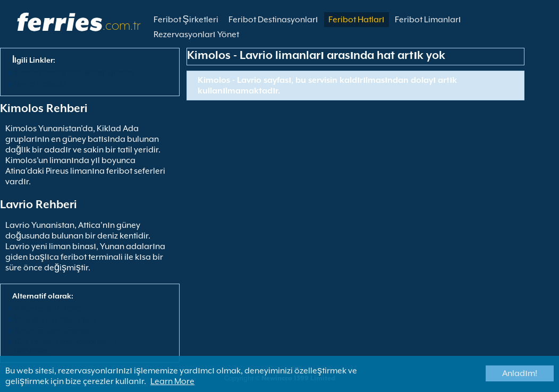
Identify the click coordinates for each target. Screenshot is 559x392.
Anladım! (520, 373)
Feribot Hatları (357, 20)
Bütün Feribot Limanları (54, 330)
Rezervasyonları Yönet (196, 35)
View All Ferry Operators (55, 319)
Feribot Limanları (428, 20)
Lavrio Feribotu (40, 83)
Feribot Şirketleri (186, 20)
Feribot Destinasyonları (273, 20)
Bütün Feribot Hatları (49, 308)
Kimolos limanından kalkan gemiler (74, 72)
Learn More (172, 381)
